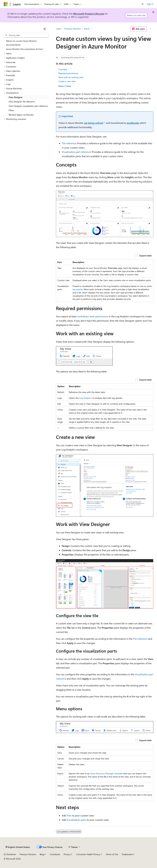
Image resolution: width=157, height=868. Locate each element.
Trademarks (127, 854)
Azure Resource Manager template (106, 773)
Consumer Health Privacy (88, 854)
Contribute (55, 854)
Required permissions (68, 73)
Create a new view (67, 81)
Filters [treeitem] (11, 110)
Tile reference (69, 143)
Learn (59, 29)
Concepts (63, 69)
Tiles (69, 815)
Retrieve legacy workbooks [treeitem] (21, 115)
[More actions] (151, 29)
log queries (78, 289)
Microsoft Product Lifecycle (89, 14)
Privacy (67, 854)
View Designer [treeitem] (15, 97)
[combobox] (26, 35)
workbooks (133, 123)
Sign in (150, 4)
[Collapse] (45, 29)
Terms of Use (112, 854)
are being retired (93, 123)
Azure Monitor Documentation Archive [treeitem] (24, 49)
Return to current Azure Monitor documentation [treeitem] (21, 43)
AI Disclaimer (10, 854)
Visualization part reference (76, 152)
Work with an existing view (71, 77)
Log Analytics (86, 398)
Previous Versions (73, 29)
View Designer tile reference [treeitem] (22, 101)
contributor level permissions (93, 316)
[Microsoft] (6, 4)
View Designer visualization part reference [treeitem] (28, 106)
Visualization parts (76, 820)
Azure (87, 29)
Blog (42, 854)
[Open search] (143, 4)
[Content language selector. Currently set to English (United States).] (18, 847)
